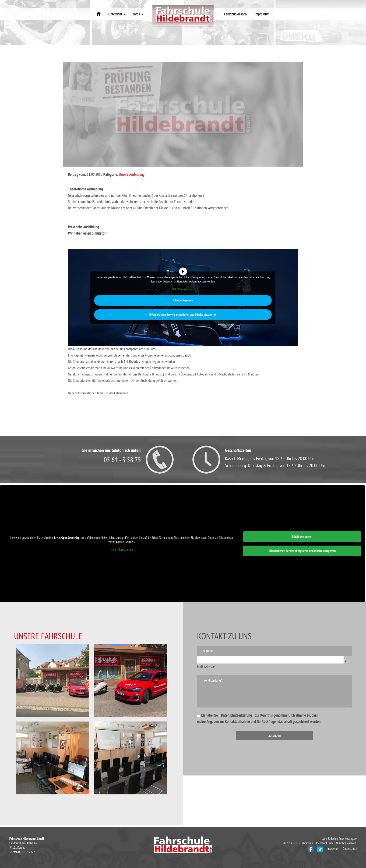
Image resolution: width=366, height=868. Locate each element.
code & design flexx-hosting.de (339, 839)
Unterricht (117, 14)
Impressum (262, 14)
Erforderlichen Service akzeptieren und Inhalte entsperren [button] (183, 314)
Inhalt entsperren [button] (183, 300)
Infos (138, 14)
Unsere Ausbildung (132, 174)
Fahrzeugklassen (235, 14)
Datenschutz (350, 849)
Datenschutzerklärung (237, 715)
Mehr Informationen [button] (183, 289)
